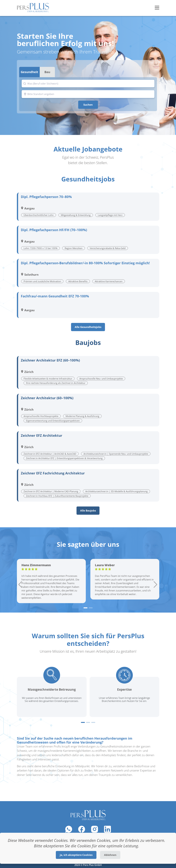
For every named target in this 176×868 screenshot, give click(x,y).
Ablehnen (110, 855)
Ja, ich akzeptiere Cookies (76, 855)
